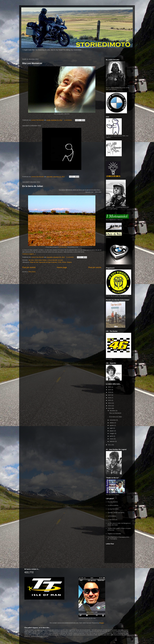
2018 (110, 392)
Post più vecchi (95, 267)
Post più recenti (29, 267)
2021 (110, 387)
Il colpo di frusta (112, 520)
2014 (110, 403)
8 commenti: (70, 257)
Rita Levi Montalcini (32, 63)
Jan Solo (31, 260)
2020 (110, 390)
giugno (112, 431)
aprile (112, 436)
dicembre (113, 411)
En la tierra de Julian (33, 186)
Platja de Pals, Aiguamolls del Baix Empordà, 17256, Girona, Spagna (51, 262)
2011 (110, 445)
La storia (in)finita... (113, 505)
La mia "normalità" (113, 509)
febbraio (112, 441)
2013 (110, 406)
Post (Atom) (32, 272)
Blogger (102, 623)
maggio (112, 433)
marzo (112, 439)
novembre (113, 420)
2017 (110, 395)
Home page (62, 267)
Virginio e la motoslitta (114, 534)
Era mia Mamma (113, 502)
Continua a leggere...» (29, 254)
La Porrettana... (112, 516)
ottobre (112, 423)
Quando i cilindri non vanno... (116, 513)
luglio (112, 428)
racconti (60, 260)
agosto (112, 425)
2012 (110, 408)
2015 (110, 400)
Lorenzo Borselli (52, 260)
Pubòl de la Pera (63, 247)
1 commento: (68, 120)
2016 (110, 398)
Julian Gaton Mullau (41, 260)
